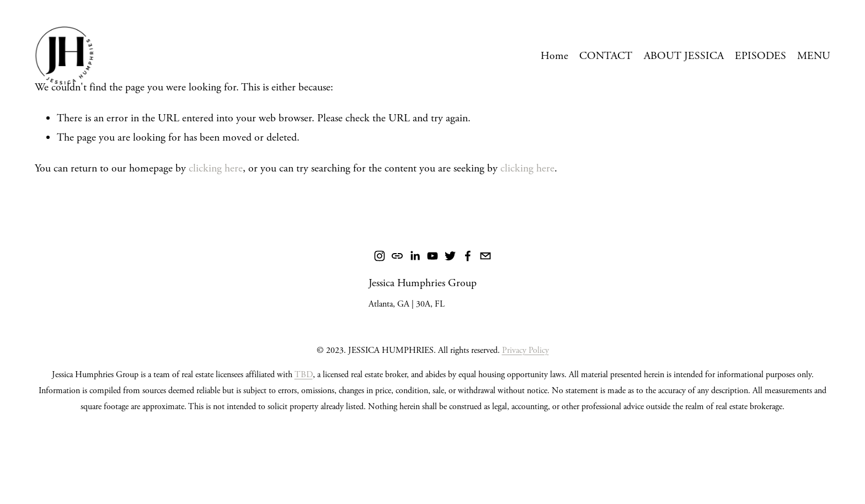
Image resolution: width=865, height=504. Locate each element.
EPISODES (760, 56)
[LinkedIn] (415, 256)
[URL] (397, 256)
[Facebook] (468, 256)
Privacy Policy (525, 350)
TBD (304, 375)
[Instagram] (380, 256)
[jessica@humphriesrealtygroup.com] (485, 256)
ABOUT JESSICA (684, 56)
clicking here (216, 168)
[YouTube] (432, 256)
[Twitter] (450, 256)
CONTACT (606, 56)
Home (554, 56)
